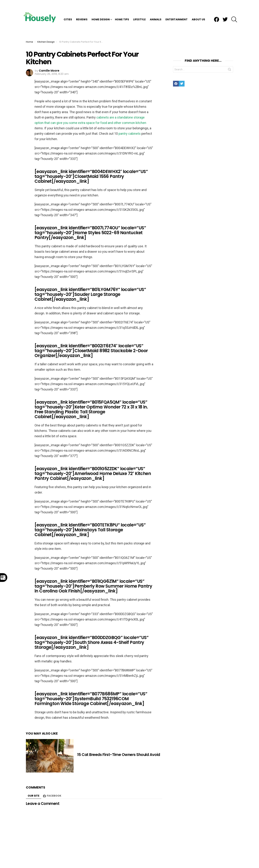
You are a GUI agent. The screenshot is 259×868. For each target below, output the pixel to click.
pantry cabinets (130, 111)
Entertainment (177, 8)
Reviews (82, 8)
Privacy (205, 860)
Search (230, 47)
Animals (156, 8)
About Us (198, 8)
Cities (68, 8)
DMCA (194, 860)
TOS (216, 860)
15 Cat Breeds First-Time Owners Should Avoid (119, 732)
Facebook (54, 773)
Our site (34, 773)
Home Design (101, 8)
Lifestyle (139, 8)
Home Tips (122, 8)
